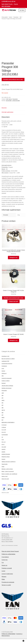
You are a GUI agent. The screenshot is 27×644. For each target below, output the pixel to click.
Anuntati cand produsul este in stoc (13, 79)
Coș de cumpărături (21, 641)
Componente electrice (7, 364)
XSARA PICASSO (6, 454)
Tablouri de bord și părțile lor (9, 462)
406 (2, 413)
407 (2, 415)
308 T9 (3, 410)
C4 (2, 437)
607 (2, 420)
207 (2, 398)
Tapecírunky (5, 464)
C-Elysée (4, 427)
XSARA (3, 452)
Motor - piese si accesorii (8, 471)
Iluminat (4, 383)
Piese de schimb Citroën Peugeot (10, 551)
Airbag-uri (4, 373)
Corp (3, 368)
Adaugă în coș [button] (13, 258)
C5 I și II (4, 442)
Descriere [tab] (4, 108)
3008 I (3, 400)
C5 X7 (3, 444)
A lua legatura (5, 557)
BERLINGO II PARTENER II (8, 422)
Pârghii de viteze (6, 457)
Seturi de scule (5, 479)
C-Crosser (4, 425)
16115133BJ (9, 101)
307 (2, 405)
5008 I (3, 417)
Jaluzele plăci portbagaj (7, 386)
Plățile (3, 579)
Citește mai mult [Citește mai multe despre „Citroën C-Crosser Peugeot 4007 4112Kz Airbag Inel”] (14, 301)
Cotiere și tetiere (6, 381)
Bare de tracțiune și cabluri (8, 359)
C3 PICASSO (5, 435)
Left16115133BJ (16, 101)
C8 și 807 (4, 447)
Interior (11, 17)
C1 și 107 (4, 430)
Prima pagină (5, 17)
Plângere (4, 577)
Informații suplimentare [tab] (7, 112)
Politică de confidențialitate (8, 554)
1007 (3, 393)
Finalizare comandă (7, 568)
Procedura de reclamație (8, 582)
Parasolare (16, 17)
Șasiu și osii (5, 476)
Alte (3, 376)
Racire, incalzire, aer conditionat (9, 474)
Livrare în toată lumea (7, 574)
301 (2, 403)
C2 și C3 (4, 432)
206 (2, 395)
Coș (3, 563)
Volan (3, 467)
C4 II (3, 440)
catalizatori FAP (5, 361)
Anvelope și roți (5, 356)
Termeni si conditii (6, 585)
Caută (13, 642)
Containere (4, 366)
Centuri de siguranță (7, 378)
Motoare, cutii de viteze (7, 469)
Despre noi (4, 565)
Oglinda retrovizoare (7, 388)
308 (20, 17)
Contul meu (5, 560)
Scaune (3, 459)
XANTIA (4, 449)
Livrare (3, 571)
